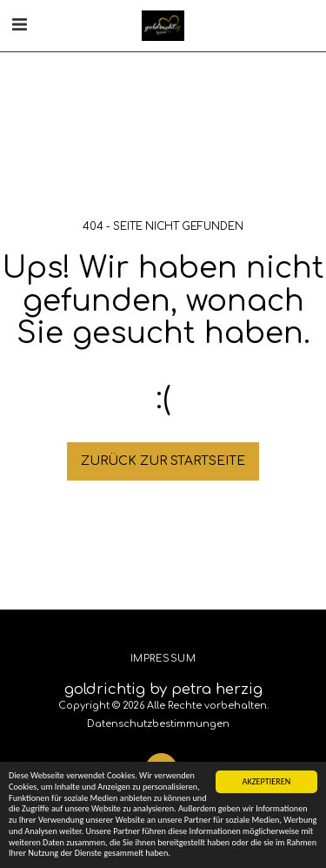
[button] (19, 25)
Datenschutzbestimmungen (158, 724)
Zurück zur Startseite (163, 461)
